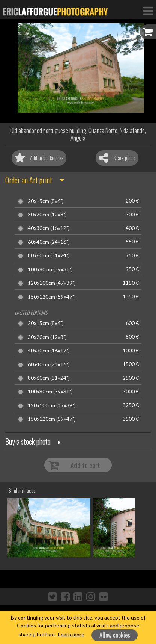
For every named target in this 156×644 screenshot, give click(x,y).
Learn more (71, 634)
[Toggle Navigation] (148, 11)
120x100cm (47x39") (52, 283)
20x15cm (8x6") (46, 201)
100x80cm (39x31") (50, 269)
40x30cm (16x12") (49, 228)
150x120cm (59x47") (52, 297)
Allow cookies (115, 635)
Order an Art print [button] (29, 180)
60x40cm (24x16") (49, 242)
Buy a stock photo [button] (28, 441)
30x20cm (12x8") (47, 215)
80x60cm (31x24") (49, 255)
